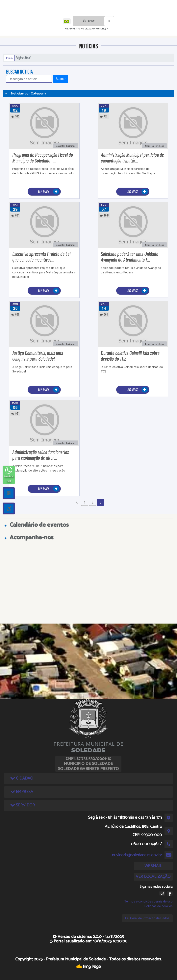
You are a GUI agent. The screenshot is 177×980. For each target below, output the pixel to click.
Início (9, 58)
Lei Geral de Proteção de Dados (147, 918)
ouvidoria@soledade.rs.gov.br (137, 855)
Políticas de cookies (158, 906)
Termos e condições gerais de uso (149, 901)
